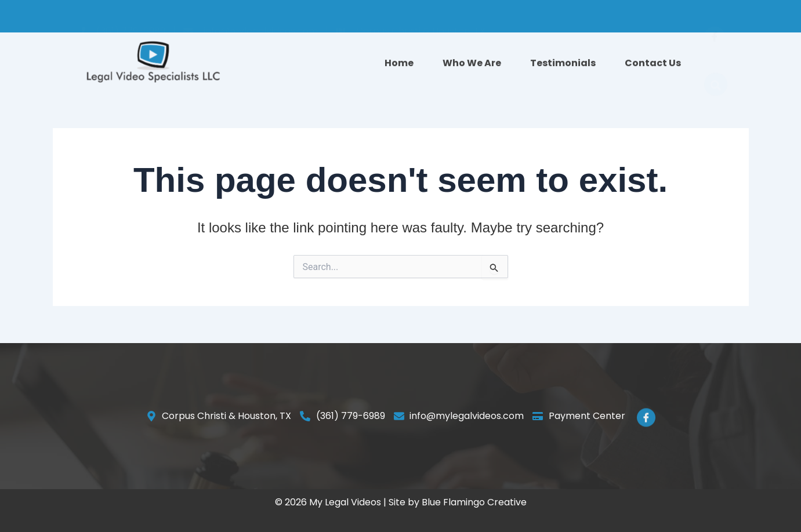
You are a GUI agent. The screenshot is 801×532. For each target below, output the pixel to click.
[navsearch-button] (716, 65)
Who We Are (472, 66)
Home (399, 66)
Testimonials (563, 66)
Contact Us (653, 66)
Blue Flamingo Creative (474, 502)
